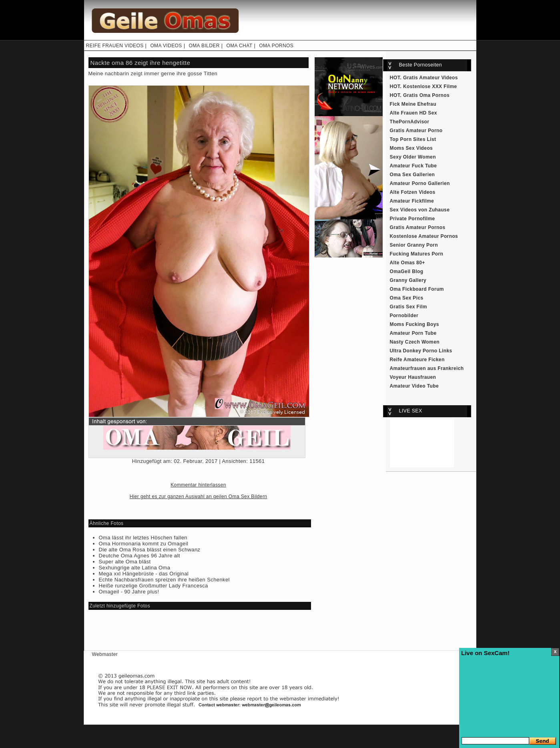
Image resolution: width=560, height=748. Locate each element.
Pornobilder (404, 316)
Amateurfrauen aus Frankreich (427, 368)
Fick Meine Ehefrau (413, 104)
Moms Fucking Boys (414, 324)
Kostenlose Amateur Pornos (424, 236)
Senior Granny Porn (414, 245)
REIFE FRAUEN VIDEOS (115, 46)
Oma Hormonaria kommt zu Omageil (144, 544)
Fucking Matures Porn (417, 254)
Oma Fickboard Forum (417, 289)
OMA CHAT (239, 46)
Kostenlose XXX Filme (430, 86)
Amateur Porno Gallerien (420, 183)
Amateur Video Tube (414, 386)
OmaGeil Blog (407, 271)
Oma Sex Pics (407, 298)
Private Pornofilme (412, 219)
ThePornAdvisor (410, 122)
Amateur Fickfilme (412, 201)
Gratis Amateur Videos (431, 78)
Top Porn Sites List (413, 139)
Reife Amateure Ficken (417, 360)
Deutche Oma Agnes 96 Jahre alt (139, 556)
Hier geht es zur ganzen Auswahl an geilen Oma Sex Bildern (199, 497)
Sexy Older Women (413, 157)
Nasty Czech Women (415, 342)
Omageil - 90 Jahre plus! (129, 592)
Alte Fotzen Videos (413, 192)
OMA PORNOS (276, 46)
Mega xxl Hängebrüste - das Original (144, 574)
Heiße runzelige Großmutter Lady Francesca (154, 586)
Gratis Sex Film (408, 307)
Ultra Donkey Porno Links (421, 351)
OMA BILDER (204, 46)
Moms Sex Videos (411, 148)
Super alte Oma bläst (125, 562)
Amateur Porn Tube (413, 333)
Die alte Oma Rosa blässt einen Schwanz (150, 550)
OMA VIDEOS (166, 46)
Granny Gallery (408, 280)
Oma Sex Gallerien (412, 175)
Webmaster (105, 654)
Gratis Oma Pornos (426, 95)
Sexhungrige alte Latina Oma (135, 568)
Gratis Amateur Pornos (418, 227)
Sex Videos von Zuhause (420, 210)
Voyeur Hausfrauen (413, 377)
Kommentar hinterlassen (198, 485)
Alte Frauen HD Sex (413, 113)
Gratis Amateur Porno (416, 131)
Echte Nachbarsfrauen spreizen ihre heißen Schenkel (164, 580)
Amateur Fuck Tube (413, 166)
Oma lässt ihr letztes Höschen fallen (143, 538)
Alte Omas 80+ (407, 263)
